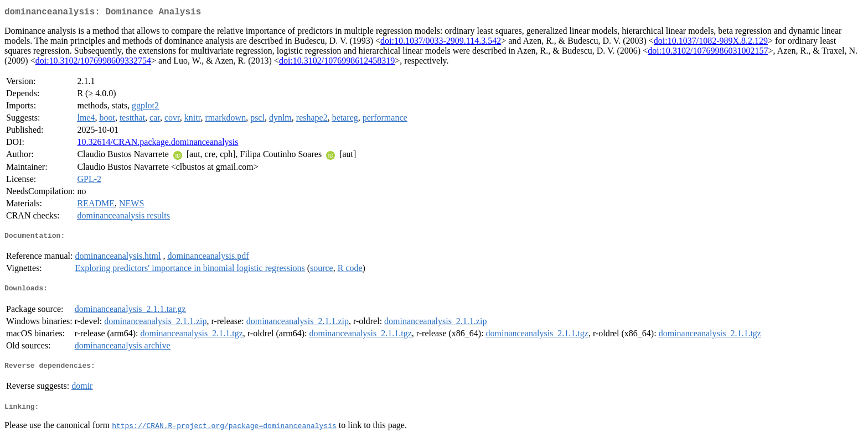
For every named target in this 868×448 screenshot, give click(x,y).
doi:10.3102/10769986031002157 (708, 53)
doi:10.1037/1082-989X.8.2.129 (711, 43)
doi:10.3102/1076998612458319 (337, 63)
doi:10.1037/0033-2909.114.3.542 (441, 43)
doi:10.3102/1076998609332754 (93, 63)
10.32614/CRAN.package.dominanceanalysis (157, 144)
